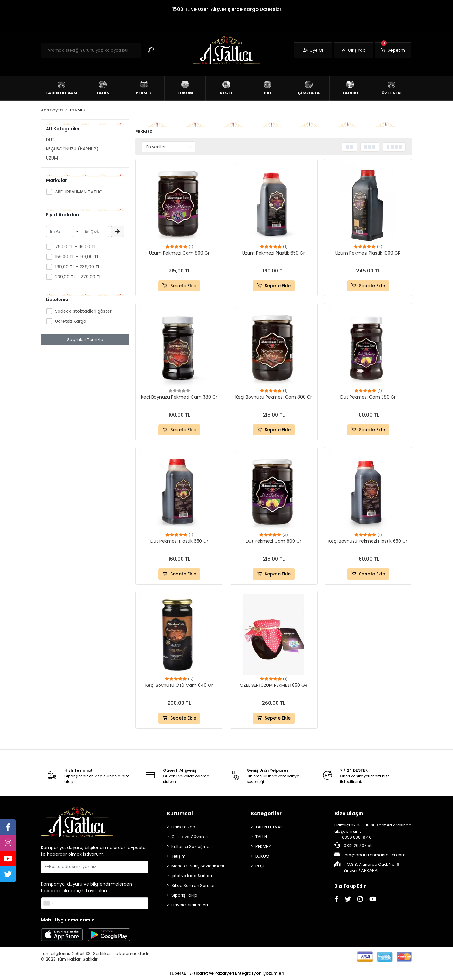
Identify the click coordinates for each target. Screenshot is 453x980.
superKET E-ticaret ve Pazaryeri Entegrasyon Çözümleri (227, 973)
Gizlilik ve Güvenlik (190, 837)
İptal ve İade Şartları (192, 876)
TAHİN (261, 837)
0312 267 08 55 (354, 845)
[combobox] (48, 903)
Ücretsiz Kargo (71, 321)
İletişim (179, 856)
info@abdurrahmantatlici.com (370, 855)
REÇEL (261, 866)
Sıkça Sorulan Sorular (193, 885)
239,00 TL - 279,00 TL (78, 277)
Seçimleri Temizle (85, 340)
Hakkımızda (183, 827)
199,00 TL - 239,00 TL (78, 267)
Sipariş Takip (184, 895)
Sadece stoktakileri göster (83, 311)
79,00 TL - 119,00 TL (76, 247)
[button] (393, 50)
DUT (50, 140)
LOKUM (262, 856)
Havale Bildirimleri (190, 905)
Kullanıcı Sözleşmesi (192, 846)
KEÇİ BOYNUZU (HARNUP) (72, 149)
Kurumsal (180, 813)
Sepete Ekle (179, 286)
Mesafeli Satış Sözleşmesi (198, 866)
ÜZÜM (52, 158)
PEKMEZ (263, 846)
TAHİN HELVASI (270, 827)
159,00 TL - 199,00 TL (77, 257)
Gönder (133, 867)
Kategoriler (266, 813)
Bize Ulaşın (349, 813)
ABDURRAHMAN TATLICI (79, 192)
